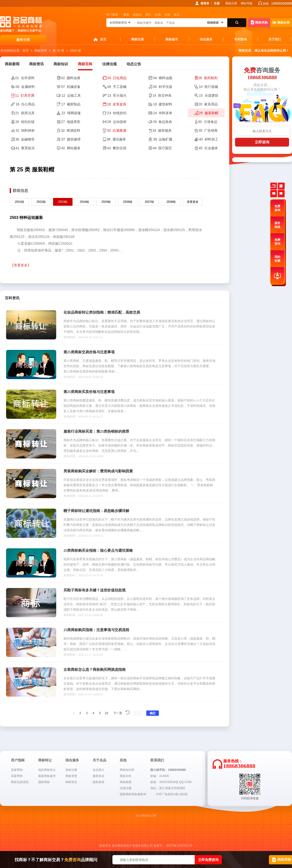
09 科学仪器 (163, 87)
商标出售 (281, 23)
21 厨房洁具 (25, 113)
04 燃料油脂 (163, 78)
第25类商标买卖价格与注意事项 (89, 392)
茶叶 (148, 15)
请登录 (205, 3)
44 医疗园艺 (162, 148)
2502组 (41, 202)
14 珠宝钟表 (162, 95)
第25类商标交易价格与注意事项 (89, 352)
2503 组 (75, 51)
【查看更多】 (21, 265)
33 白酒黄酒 (116, 131)
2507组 (150, 202)
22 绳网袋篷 (71, 113)
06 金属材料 (25, 87)
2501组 (20, 202)
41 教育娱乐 (25, 148)
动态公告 (134, 64)
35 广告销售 (208, 131)
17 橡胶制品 (71, 104)
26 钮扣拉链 (25, 122)
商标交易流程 (20, 782)
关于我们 (275, 39)
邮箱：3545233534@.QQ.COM (171, 782)
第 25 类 (58, 51)
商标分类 (231, 3)
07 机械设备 (71, 87)
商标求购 (259, 22)
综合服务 (206, 39)
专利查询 (240, 39)
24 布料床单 (163, 113)
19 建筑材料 (163, 104)
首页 (103, 39)
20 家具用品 (208, 104)
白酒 (158, 15)
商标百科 (41, 51)
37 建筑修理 (71, 139)
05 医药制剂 (208, 78)
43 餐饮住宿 (117, 148)
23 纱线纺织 (117, 113)
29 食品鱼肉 (162, 122)
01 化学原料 (25, 78)
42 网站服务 (71, 148)
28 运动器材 (117, 122)
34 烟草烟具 (162, 131)
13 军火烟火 (117, 95)
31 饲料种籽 (25, 131)
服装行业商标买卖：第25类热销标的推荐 (96, 431)
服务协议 (99, 776)
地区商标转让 (47, 770)
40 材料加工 (209, 139)
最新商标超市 (47, 776)
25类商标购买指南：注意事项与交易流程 (96, 630)
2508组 (171, 202)
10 (106, 713)
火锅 (167, 15)
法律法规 (109, 64)
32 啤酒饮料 (70, 131)
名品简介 (99, 770)
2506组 (128, 202)
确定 (153, 713)
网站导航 (247, 3)
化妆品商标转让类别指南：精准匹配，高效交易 (102, 312)
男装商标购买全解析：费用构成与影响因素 (98, 471)
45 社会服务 (208, 148)
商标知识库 (127, 770)
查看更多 (193, 202)
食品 (177, 15)
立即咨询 (262, 142)
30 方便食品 (208, 122)
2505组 (106, 202)
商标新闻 (12, 64)
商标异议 (71, 782)
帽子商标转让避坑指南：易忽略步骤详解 (96, 511)
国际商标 (44, 782)
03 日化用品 (117, 78)
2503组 (63, 202)
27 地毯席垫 (71, 122)
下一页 (118, 713)
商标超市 (172, 39)
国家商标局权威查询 (133, 794)
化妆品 (137, 15)
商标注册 (137, 39)
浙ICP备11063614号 (179, 846)
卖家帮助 (17, 770)
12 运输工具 (71, 95)
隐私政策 (99, 782)
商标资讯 (36, 64)
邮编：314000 (160, 776)
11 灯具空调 (25, 95)
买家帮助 (17, 776)
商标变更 (71, 776)
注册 (217, 3)
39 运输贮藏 (163, 139)
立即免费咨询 (208, 860)
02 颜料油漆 (71, 78)
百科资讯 (12, 298)
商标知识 (61, 64)
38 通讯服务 (116, 139)
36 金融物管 (25, 139)
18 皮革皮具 (117, 104)
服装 (126, 15)
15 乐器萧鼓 (209, 95)
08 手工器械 (117, 87)
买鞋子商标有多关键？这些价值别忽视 (95, 590)
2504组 (85, 202)
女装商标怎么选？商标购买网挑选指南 (95, 670)
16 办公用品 (25, 104)
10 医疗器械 (208, 87)
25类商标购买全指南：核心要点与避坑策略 (98, 551)
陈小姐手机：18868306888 (168, 770)
